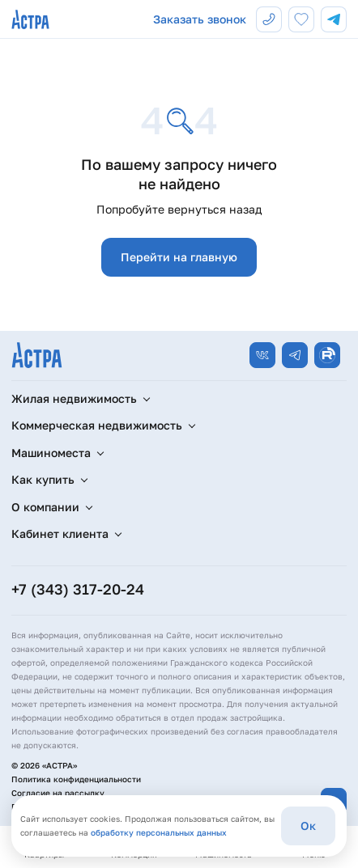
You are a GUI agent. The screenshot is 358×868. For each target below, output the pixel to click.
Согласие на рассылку (58, 793)
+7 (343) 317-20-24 (78, 589)
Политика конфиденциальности (76, 779)
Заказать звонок (200, 19)
